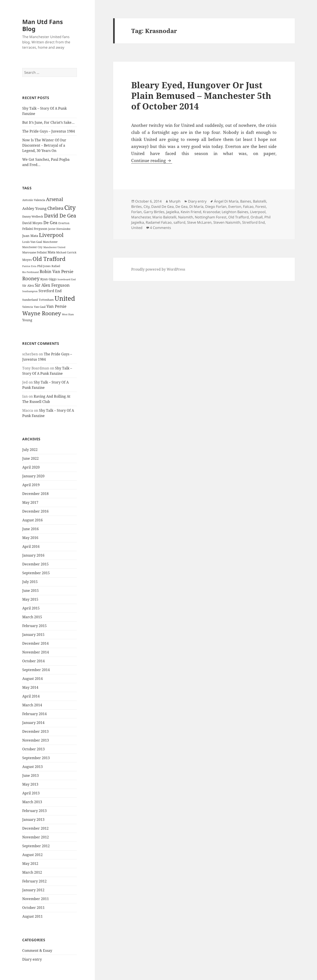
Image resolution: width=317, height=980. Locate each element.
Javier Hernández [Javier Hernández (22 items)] (59, 229)
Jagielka (173, 212)
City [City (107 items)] (70, 207)
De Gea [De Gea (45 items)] (50, 223)
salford (179, 222)
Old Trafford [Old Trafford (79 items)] (49, 259)
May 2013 (30, 784)
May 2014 (30, 687)
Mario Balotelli (164, 217)
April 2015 (31, 608)
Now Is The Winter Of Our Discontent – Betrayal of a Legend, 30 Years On (44, 145)
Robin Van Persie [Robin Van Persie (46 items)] (56, 271)
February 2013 (34, 811)
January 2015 (33, 635)
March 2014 (32, 705)
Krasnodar (211, 212)
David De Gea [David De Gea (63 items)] (60, 216)
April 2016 (31, 546)
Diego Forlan (216, 207)
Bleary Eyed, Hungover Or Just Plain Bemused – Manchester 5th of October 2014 (201, 95)
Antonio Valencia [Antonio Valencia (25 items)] (34, 200)
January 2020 (33, 476)
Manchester (141, 217)
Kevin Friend (191, 212)
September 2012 (36, 846)
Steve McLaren (199, 222)
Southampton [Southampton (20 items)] (30, 291)
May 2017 (30, 502)
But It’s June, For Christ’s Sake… (48, 122)
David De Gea (162, 207)
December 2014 (35, 643)
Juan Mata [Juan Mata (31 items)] (30, 236)
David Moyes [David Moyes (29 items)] (32, 223)
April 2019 (31, 485)
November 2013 (36, 740)
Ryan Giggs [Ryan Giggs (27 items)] (48, 279)
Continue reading (152, 161)
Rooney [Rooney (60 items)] (31, 278)
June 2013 (30, 775)
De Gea (182, 207)
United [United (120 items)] (65, 298)
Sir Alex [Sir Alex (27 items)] (28, 285)
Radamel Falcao (159, 222)
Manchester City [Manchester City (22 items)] (32, 247)
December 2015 (35, 564)
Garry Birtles (154, 212)
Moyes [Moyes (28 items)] (27, 260)
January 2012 (33, 890)
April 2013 (31, 793)
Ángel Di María (226, 201)
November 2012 (36, 837)
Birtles (136, 207)
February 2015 (34, 626)
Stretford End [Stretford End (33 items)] (50, 291)
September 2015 (36, 573)
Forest (261, 207)
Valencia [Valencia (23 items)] (28, 307)
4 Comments (160, 228)
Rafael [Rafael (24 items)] (56, 266)
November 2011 (36, 899)
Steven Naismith (227, 222)
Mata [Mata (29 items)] (51, 252)
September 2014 (36, 670)
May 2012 (30, 864)
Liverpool (258, 212)
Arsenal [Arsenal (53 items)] (55, 199)
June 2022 (30, 458)
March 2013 (32, 802)
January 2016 (33, 555)
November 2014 (36, 652)
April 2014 (31, 696)
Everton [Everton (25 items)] (64, 223)
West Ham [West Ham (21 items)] (68, 314)
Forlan (136, 212)
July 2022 (30, 450)
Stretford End (253, 222)
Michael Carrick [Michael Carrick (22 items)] (66, 252)
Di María (196, 207)
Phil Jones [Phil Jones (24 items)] (44, 266)
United (137, 228)
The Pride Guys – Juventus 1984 (49, 131)
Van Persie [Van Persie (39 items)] (56, 306)
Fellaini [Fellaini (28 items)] (28, 229)
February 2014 (34, 714)
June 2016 (30, 529)
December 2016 (35, 511)
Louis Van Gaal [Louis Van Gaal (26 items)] (32, 242)
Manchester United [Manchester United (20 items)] (54, 247)
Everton (235, 207)
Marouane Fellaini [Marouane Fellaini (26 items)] (34, 252)
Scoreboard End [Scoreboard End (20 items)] (67, 279)
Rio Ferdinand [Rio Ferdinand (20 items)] (30, 272)
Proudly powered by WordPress (158, 269)
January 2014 (33, 723)
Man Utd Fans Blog (42, 25)
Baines (246, 201)
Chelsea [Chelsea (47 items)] (55, 208)
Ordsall (257, 217)
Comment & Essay (37, 950)
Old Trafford (239, 217)
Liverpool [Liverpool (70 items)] (51, 235)
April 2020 (31, 467)
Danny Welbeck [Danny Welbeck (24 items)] (33, 217)
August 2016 (32, 520)
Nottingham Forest (211, 217)
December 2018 (35, 494)
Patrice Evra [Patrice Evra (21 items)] (29, 266)
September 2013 (36, 758)
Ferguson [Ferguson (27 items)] (41, 229)
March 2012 (32, 872)
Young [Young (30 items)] (27, 320)
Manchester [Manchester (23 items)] (50, 242)
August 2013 (32, 767)
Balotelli (260, 201)
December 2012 (35, 828)
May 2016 (30, 538)
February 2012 (34, 881)
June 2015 (30, 591)
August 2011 (32, 916)
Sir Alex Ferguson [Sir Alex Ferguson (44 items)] (52, 285)
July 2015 (30, 582)
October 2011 (33, 908)
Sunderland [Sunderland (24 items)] (30, 300)
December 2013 (35, 731)
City (147, 207)
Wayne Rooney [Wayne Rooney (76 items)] (42, 313)
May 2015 (30, 599)
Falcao (248, 207)
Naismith (186, 217)
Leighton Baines (235, 212)
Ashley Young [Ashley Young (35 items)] (34, 208)
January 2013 (33, 819)
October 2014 (33, 661)
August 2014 (32, 679)
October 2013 (33, 749)
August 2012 (32, 855)
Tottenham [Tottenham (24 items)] (46, 300)
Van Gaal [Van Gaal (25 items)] (40, 307)
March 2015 (32, 617)
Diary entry (32, 959)
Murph (175, 201)
